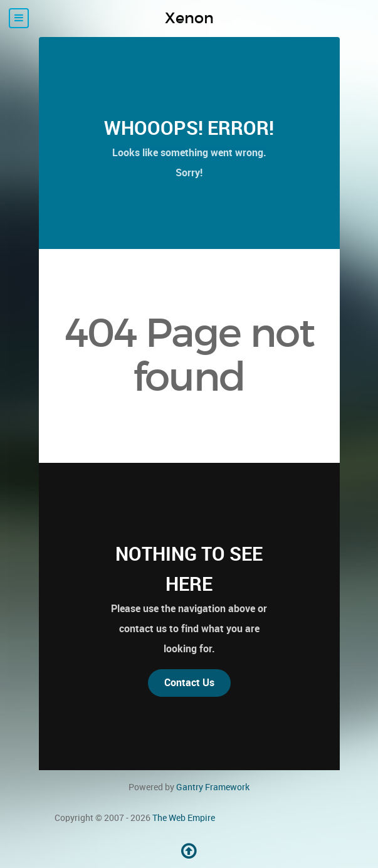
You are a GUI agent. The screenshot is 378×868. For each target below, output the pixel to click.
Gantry (213, 787)
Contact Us (189, 683)
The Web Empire (184, 818)
